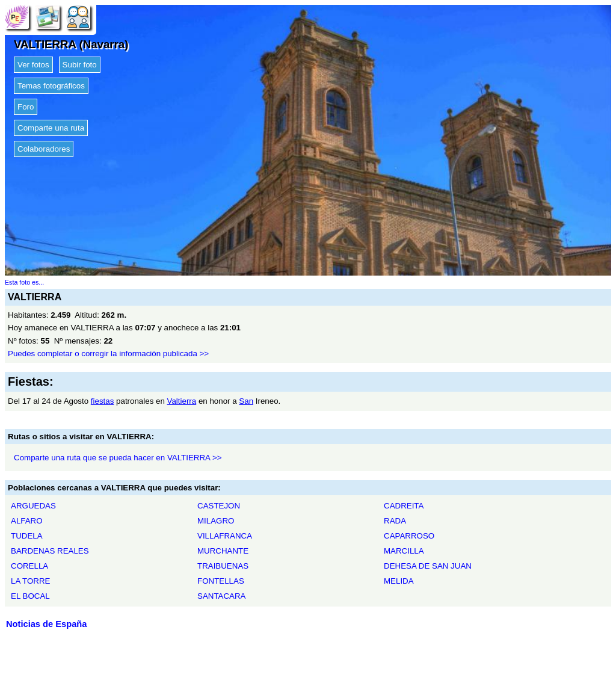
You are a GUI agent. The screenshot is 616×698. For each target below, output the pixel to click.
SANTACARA (221, 596)
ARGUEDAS (33, 506)
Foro (26, 107)
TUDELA (27, 536)
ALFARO (27, 521)
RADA (395, 521)
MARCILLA (404, 551)
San (246, 401)
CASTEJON (219, 506)
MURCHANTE (223, 551)
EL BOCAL (30, 596)
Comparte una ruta (51, 128)
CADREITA (404, 506)
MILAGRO (216, 521)
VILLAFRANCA (225, 536)
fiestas (103, 401)
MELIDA (399, 581)
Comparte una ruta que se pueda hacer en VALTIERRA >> (118, 458)
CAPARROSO (409, 536)
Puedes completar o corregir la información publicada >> (108, 354)
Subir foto (80, 65)
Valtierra (182, 401)
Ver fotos (33, 65)
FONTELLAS (221, 581)
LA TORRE (30, 581)
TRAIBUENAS (223, 566)
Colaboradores (44, 149)
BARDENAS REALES (50, 551)
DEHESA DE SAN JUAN (428, 566)
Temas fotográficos (51, 86)
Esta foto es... (24, 282)
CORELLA (29, 566)
